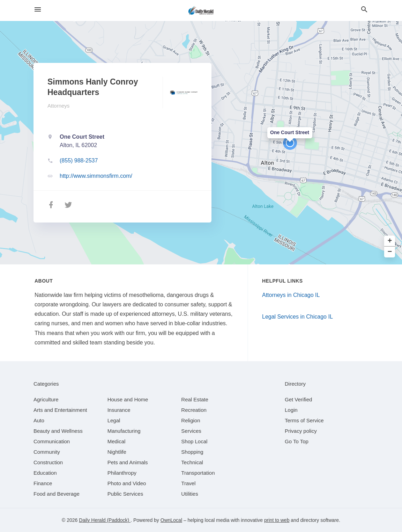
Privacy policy (301, 431)
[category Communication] (52, 441)
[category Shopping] (192, 452)
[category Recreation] (194, 410)
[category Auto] (39, 420)
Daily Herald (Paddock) (105, 520)
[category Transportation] (198, 473)
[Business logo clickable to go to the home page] (201, 10)
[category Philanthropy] (122, 473)
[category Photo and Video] (127, 483)
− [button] (390, 252)
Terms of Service (304, 420)
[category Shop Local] (194, 441)
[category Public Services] (125, 494)
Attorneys (58, 106)
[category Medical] (117, 441)
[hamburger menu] (38, 10)
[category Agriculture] (46, 399)
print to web (277, 520)
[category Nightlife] (117, 452)
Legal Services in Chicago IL (297, 317)
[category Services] (191, 431)
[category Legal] (114, 420)
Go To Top (297, 441)
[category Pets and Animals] (128, 462)
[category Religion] (191, 420)
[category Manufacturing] (124, 431)
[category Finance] (43, 483)
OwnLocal (171, 520)
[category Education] (45, 473)
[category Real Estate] (195, 399)
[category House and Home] (128, 399)
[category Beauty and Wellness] (58, 431)
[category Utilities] (189, 494)
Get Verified (298, 399)
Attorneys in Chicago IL (291, 295)
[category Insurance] (119, 410)
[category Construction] (48, 462)
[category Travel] (188, 483)
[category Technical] (192, 462)
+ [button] (390, 241)
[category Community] (47, 452)
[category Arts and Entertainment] (60, 410)
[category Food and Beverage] (57, 494)
